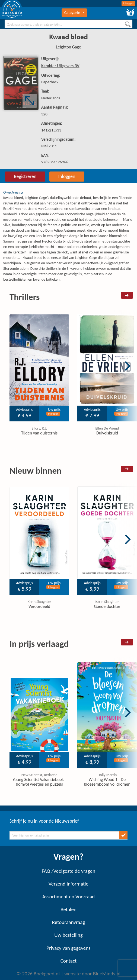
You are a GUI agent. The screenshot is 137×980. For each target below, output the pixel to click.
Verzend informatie (68, 884)
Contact (69, 961)
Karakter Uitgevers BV (60, 66)
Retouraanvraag (69, 922)
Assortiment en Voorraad (68, 897)
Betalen (68, 909)
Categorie (74, 13)
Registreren (25, 176)
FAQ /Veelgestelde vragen (68, 871)
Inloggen (128, 3)
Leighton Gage (68, 47)
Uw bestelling (68, 935)
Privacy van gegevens (68, 948)
